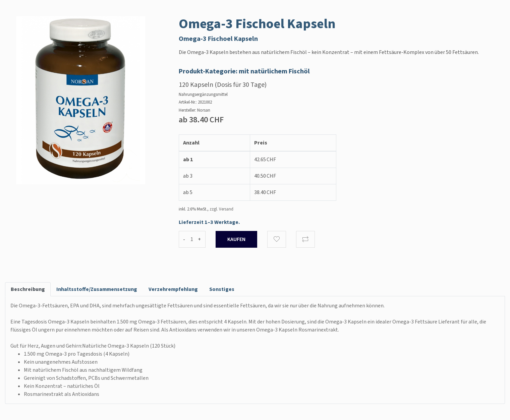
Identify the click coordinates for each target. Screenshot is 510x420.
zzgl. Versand (221, 209)
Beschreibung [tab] (28, 289)
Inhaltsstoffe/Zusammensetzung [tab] (97, 289)
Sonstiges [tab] (222, 289)
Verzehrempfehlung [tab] (173, 289)
